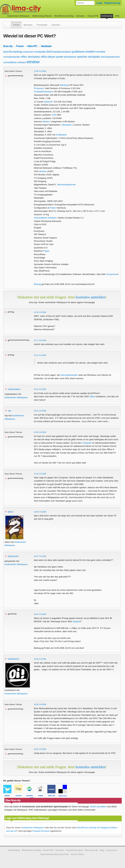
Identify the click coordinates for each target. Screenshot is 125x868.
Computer (87, 443)
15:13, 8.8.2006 (40, 355)
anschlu (8, 52)
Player (46, 251)
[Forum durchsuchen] (85, 3)
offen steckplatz (30, 57)
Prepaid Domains (41, 831)
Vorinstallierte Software (45, 218)
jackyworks (13, 556)
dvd (49, 52)
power (60, 57)
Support (76, 621)
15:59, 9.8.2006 (40, 512)
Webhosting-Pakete (42, 16)
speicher (82, 57)
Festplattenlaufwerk (43, 92)
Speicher (49, 102)
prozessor (70, 57)
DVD (54, 115)
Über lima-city (91, 850)
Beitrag (37, 284)
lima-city (8, 46)
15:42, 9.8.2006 (40, 474)
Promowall (42, 25)
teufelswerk (13, 659)
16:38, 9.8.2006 (40, 659)
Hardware (46, 46)
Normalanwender (69, 375)
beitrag (18, 52)
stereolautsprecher (110, 57)
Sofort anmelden (98, 807)
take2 (10, 512)
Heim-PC (32, 46)
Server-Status (77, 854)
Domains (81, 16)
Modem (46, 122)
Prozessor (39, 88)
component (28, 52)
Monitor (43, 171)
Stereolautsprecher (66, 185)
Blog (102, 850)
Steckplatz (67, 125)
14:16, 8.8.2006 (40, 312)
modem (90, 52)
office (44, 57)
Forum (16, 25)
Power (53, 208)
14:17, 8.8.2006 (40, 340)
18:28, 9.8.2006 (40, 704)
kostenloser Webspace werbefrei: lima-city (33, 9)
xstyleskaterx (14, 389)
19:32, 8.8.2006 (40, 411)
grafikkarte (78, 52)
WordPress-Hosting (64, 16)
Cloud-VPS (93, 16)
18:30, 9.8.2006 (40, 749)
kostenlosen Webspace (16, 397)
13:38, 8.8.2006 (40, 71)
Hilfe (117, 16)
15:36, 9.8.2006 (40, 432)
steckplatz (94, 57)
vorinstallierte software (15, 62)
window (33, 62)
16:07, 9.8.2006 (40, 556)
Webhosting (14, 850)
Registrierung (112, 3)
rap (9, 411)
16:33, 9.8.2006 (40, 614)
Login (99, 3)
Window (64, 85)
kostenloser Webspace (18, 16)
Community (107, 16)
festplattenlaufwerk (62, 52)
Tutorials (56, 25)
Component (111, 274)
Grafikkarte (61, 135)
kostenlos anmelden (90, 297)
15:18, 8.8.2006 (40, 389)
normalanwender (12, 57)
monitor (101, 52)
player (52, 57)
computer (40, 52)
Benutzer (28, 25)
